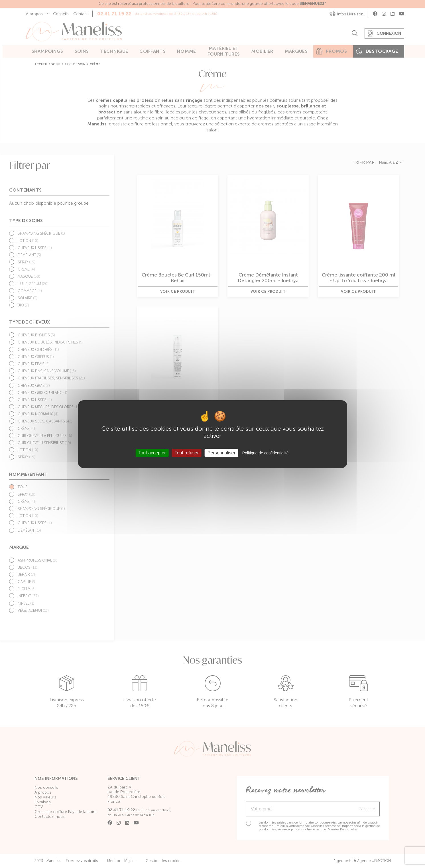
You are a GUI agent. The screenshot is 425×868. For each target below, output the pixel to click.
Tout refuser (187, 453)
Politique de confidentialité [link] (266, 453)
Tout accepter (152, 453)
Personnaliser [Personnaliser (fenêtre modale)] (221, 453)
